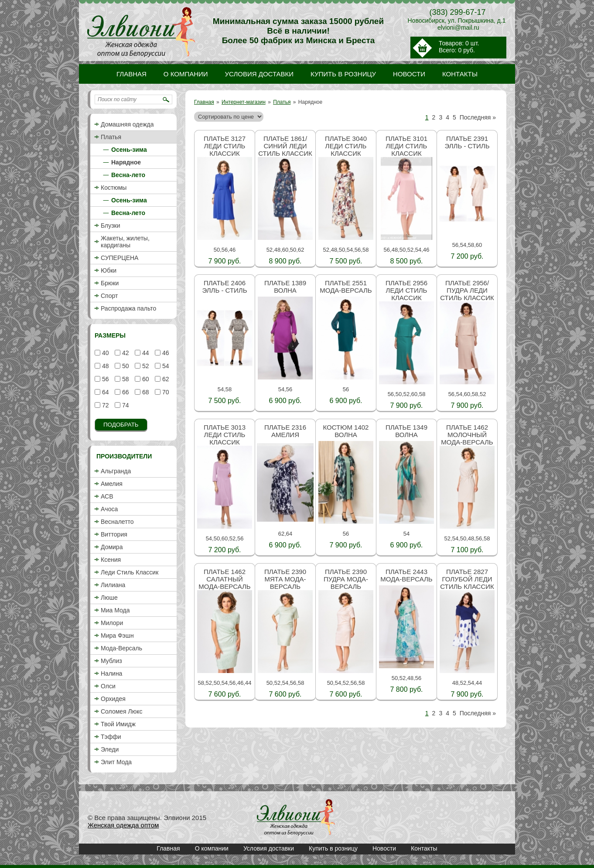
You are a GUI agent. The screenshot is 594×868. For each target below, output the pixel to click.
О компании (212, 848)
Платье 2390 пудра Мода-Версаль (346, 579)
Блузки (111, 226)
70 (165, 392)
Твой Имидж (118, 724)
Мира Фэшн (117, 636)
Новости (384, 848)
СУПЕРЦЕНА (119, 258)
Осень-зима (129, 150)
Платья (282, 102)
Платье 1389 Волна (285, 287)
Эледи (110, 749)
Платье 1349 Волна (406, 431)
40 (104, 353)
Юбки (109, 270)
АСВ (107, 496)
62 (165, 379)
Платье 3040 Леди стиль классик (346, 146)
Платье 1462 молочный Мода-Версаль (467, 435)
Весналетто (117, 522)
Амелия (112, 484)
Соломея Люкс (122, 711)
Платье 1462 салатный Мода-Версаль (224, 579)
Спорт (109, 296)
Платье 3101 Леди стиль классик (406, 146)
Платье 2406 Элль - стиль (224, 287)
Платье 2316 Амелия (285, 431)
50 (125, 366)
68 (145, 392)
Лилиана (113, 585)
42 (125, 353)
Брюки (110, 283)
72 (104, 405)
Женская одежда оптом (123, 825)
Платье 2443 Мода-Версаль (406, 575)
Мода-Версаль (121, 648)
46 (165, 353)
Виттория (114, 534)
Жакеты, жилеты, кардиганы (125, 242)
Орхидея (113, 699)
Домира (112, 547)
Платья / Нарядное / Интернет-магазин (296, 817)
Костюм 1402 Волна (346, 431)
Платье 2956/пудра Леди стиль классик (467, 290)
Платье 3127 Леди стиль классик (225, 146)
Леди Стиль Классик (130, 572)
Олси (108, 686)
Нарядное (126, 162)
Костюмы (114, 188)
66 (125, 392)
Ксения (111, 560)
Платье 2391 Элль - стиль (467, 142)
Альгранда (116, 471)
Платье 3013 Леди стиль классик (225, 435)
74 (125, 405)
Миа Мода (115, 610)
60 (145, 379)
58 (125, 379)
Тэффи (111, 737)
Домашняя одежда (127, 124)
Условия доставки (269, 848)
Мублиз (111, 661)
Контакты (424, 848)
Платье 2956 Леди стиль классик (406, 290)
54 (165, 366)
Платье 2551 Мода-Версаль (346, 287)
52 (145, 366)
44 (145, 353)
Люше (109, 598)
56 (104, 379)
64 (104, 392)
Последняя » (478, 117)
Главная (204, 102)
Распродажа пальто (128, 308)
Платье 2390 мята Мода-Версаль (285, 579)
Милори (112, 623)
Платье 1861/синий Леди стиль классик (285, 146)
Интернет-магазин (244, 102)
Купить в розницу (333, 848)
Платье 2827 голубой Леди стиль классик (467, 579)
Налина (111, 673)
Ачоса (109, 509)
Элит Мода (116, 762)
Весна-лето (128, 175)
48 (104, 366)
